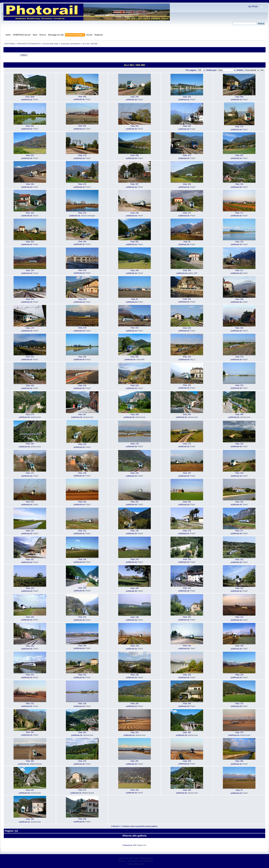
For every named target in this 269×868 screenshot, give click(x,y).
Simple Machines (146, 858)
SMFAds (122, 861)
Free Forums (133, 861)
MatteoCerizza (36, 764)
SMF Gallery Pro (139, 845)
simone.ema (36, 417)
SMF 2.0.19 (123, 858)
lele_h (193, 359)
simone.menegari (88, 216)
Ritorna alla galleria (134, 836)
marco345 (140, 359)
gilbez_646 (193, 273)
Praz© (36, 99)
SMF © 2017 (134, 858)
